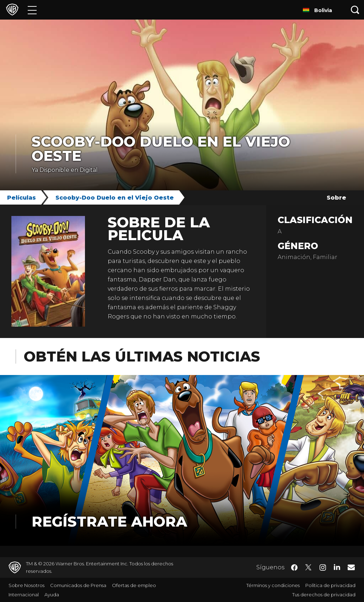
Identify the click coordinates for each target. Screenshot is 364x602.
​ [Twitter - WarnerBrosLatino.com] (309, 567)
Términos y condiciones (273, 585)
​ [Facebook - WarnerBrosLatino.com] (294, 567)
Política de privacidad (330, 585)
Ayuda (52, 595)
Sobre (336, 198)
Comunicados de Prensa (78, 585)
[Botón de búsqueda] (355, 10)
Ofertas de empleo (134, 585)
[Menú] (32, 10)
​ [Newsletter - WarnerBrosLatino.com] (351, 567)
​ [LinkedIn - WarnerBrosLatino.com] (337, 567)
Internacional (24, 595)
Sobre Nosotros (26, 585)
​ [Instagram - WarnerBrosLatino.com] (323, 567)
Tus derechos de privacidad (324, 595)
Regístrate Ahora (109, 521)
